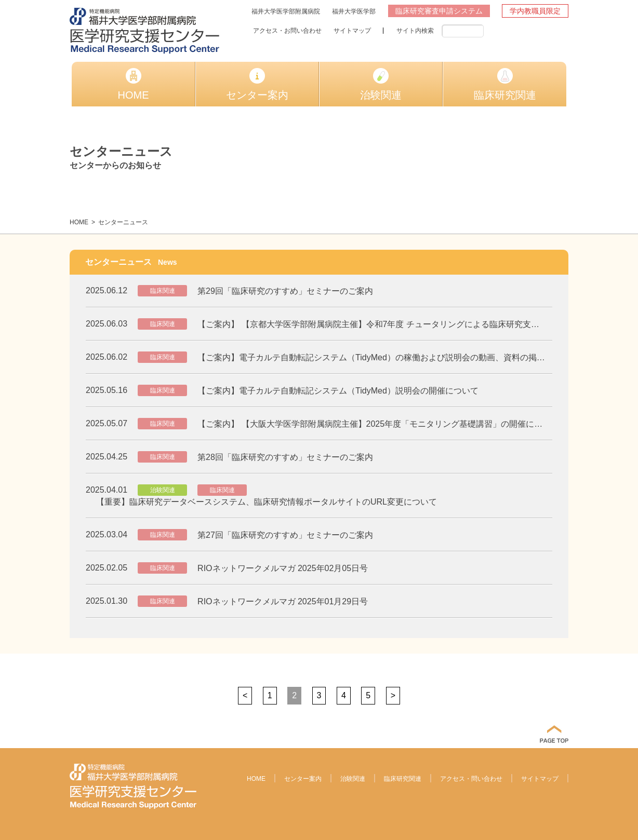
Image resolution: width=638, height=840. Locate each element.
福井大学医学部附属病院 (286, 11)
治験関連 (381, 84)
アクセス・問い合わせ (471, 779)
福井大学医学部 (354, 11)
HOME (134, 84)
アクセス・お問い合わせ (287, 31)
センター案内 (257, 84)
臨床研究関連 (505, 84)
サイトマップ (352, 31)
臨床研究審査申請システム (439, 11)
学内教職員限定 (535, 11)
